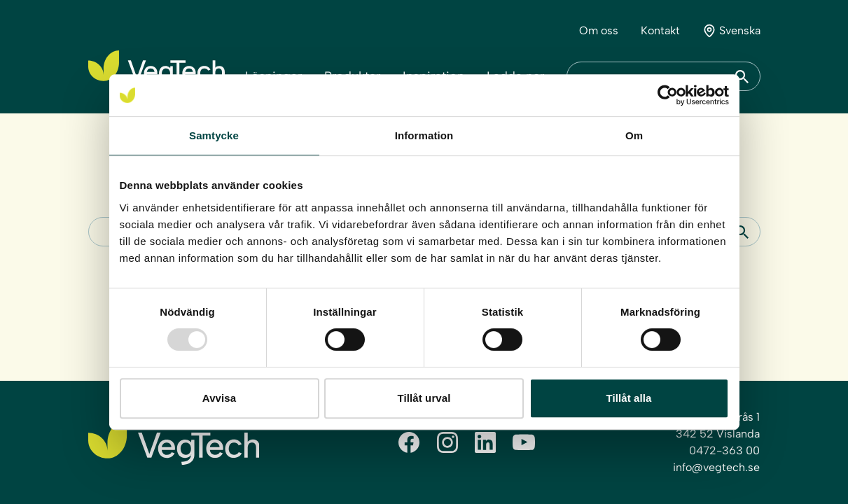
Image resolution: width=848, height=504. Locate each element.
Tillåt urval (424, 398)
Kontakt (660, 30)
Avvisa (219, 398)
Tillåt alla (628, 398)
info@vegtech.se (716, 467)
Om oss (599, 30)
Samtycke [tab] (214, 135)
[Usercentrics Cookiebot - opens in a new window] (668, 95)
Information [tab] (424, 135)
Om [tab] (634, 135)
